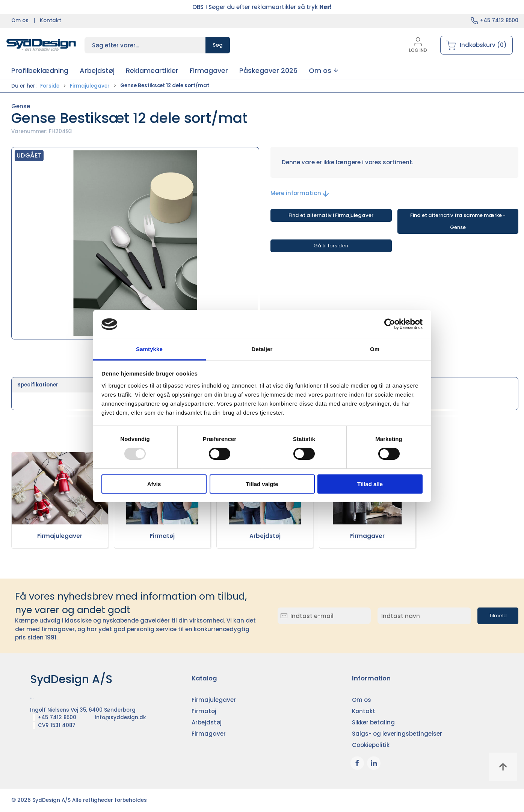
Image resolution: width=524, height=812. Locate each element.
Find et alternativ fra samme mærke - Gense (458, 221)
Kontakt (51, 20)
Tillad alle (370, 484)
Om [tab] (375, 349)
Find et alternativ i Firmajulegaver (331, 215)
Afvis (154, 484)
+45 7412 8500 (499, 20)
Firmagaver (367, 536)
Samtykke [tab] (149, 349)
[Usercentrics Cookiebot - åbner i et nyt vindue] (390, 324)
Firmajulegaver (90, 86)
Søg (218, 45)
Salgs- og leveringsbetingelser (397, 734)
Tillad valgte (262, 484)
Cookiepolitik (371, 745)
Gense (21, 106)
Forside (50, 86)
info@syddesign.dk (121, 717)
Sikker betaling (373, 722)
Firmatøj (162, 536)
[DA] (41, 45)
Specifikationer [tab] (38, 385)
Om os (20, 20)
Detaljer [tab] (262, 349)
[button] (323, 70)
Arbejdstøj (265, 536)
